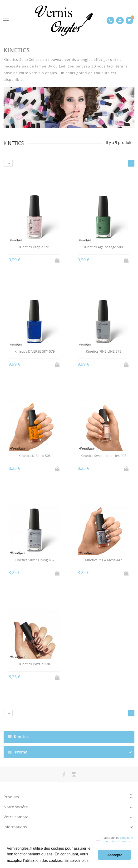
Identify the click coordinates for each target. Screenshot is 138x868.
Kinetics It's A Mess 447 (103, 560)
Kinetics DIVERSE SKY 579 (35, 351)
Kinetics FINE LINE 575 (104, 351)
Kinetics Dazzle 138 (35, 664)
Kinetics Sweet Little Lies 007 (103, 456)
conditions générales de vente (118, 840)
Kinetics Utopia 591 (35, 247)
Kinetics (22, 736)
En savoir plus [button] (77, 861)
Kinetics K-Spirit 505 (35, 456)
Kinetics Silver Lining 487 (35, 560)
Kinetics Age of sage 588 (103, 247)
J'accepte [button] (115, 855)
